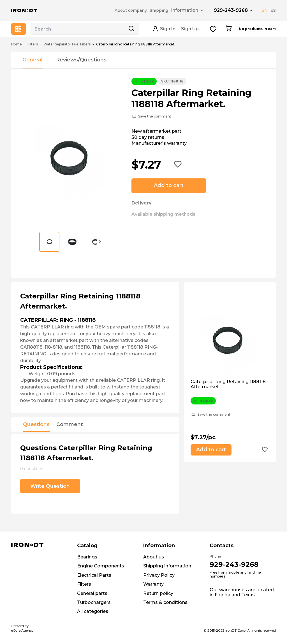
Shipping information (167, 566)
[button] (100, 241)
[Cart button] (229, 29)
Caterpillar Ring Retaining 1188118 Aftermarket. (228, 384)
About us (154, 557)
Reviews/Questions (81, 60)
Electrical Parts (94, 575)
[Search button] (131, 29)
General (33, 60)
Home (17, 44)
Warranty (153, 584)
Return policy (158, 593)
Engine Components (101, 566)
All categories (93, 611)
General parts (92, 593)
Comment (70, 425)
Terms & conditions (165, 602)
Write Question (50, 486)
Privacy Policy (159, 575)
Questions (36, 425)
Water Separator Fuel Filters (67, 44)
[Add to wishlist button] (178, 165)
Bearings (87, 557)
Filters (33, 44)
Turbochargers (94, 602)
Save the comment (155, 116)
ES (273, 10)
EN (265, 10)
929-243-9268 (231, 10)
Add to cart (169, 185)
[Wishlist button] (213, 29)
